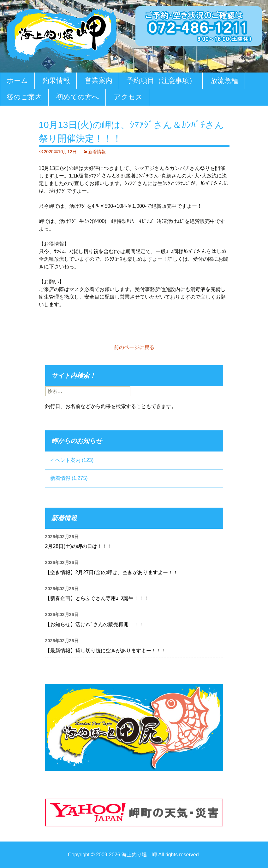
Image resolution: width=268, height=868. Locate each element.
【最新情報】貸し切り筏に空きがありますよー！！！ (106, 651)
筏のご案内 (24, 97)
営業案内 (98, 81)
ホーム (17, 81)
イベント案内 (65, 460)
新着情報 (97, 152)
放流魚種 (224, 81)
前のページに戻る (134, 347)
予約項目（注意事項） (161, 81)
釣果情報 (56, 81)
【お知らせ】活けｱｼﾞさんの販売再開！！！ (94, 624)
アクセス (128, 97)
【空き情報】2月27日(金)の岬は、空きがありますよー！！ (112, 572)
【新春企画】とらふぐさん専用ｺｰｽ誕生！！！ (97, 598)
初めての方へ (78, 97)
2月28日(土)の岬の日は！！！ (79, 546)
